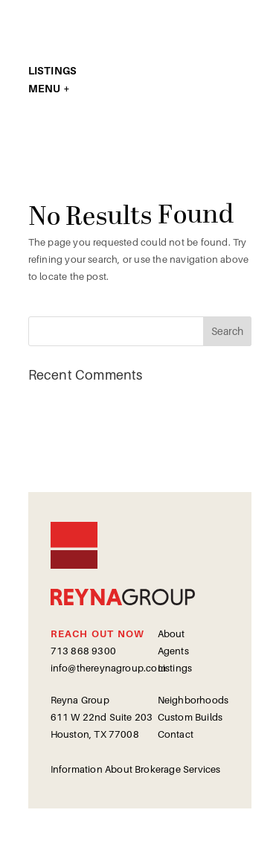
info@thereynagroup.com (108, 668)
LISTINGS (53, 71)
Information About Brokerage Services (136, 769)
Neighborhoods (193, 700)
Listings (175, 668)
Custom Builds (190, 717)
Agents (173, 651)
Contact (176, 734)
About (171, 634)
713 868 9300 (83, 651)
